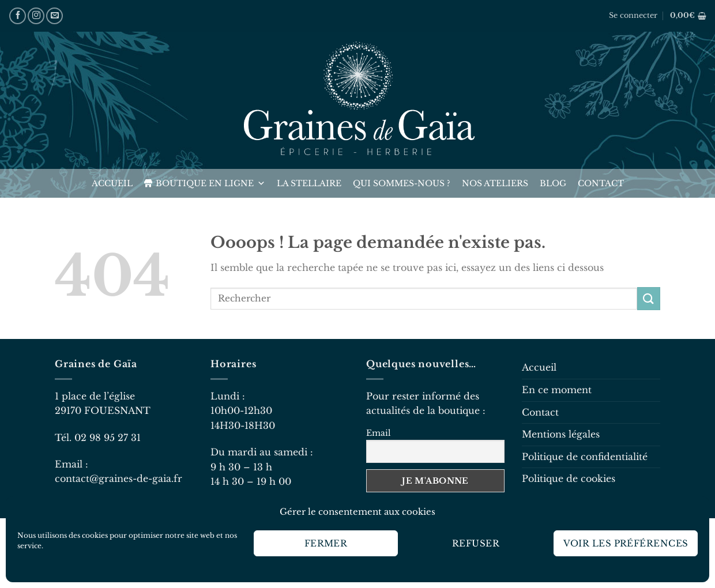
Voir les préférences (626, 543)
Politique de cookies (569, 478)
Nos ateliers (495, 183)
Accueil (112, 183)
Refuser (476, 543)
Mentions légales (561, 434)
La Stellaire (309, 183)
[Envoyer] (649, 298)
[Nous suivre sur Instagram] (36, 16)
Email (379, 433)
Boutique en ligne (210, 183)
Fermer (326, 543)
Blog (553, 183)
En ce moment (557, 390)
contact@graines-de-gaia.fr (118, 478)
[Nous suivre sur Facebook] (18, 16)
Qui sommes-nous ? (402, 183)
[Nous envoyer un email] (54, 16)
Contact (601, 183)
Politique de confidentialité (585, 457)
